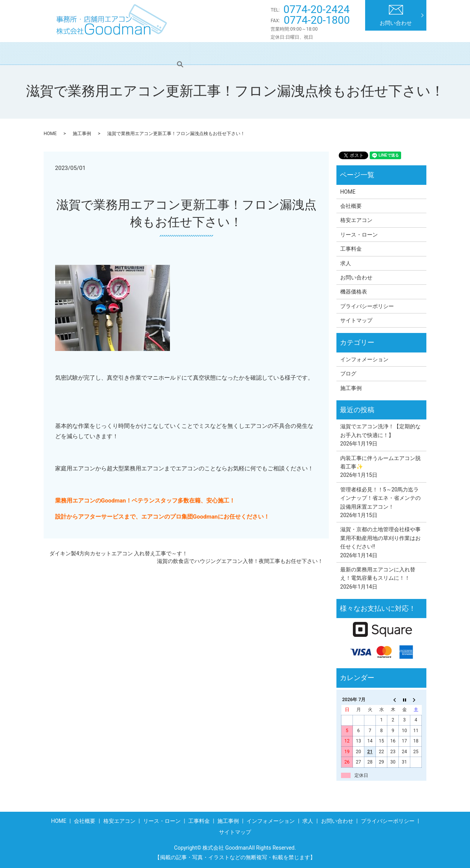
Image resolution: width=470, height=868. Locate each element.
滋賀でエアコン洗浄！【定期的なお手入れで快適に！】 (380, 431)
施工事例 (284, 53)
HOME (67, 53)
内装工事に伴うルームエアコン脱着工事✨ (380, 462)
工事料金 (245, 53)
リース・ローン (199, 53)
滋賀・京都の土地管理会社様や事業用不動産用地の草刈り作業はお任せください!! (380, 538)
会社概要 (103, 53)
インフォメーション (336, 53)
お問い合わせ (396, 15)
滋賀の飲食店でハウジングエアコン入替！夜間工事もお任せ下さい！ (240, 561)
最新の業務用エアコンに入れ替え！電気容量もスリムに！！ (378, 574)
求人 (383, 53)
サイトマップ (356, 320)
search (411, 53)
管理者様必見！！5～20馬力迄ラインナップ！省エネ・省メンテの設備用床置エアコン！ (380, 498)
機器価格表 (354, 292)
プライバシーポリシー (367, 306)
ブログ (348, 374)
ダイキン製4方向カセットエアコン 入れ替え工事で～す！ (118, 553)
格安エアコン (147, 53)
